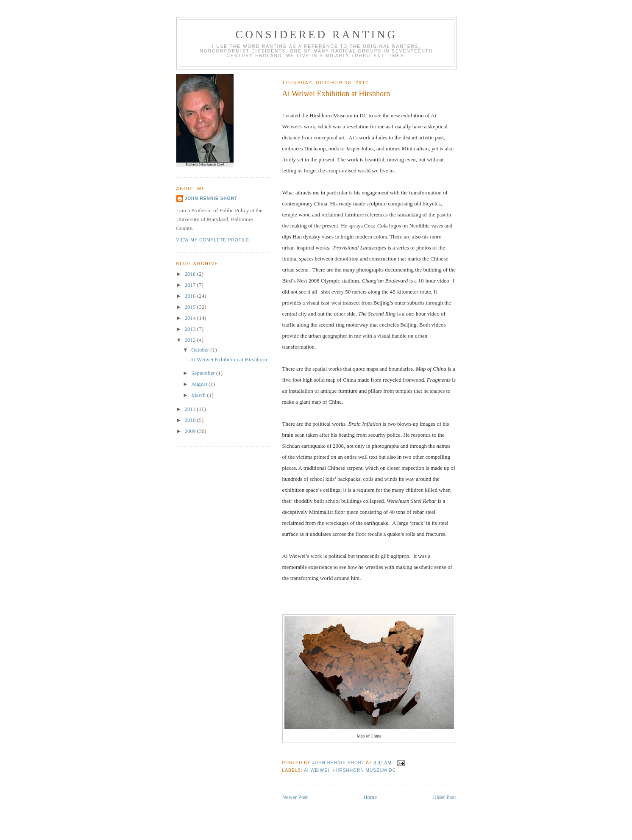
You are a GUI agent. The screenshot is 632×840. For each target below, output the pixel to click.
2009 (191, 431)
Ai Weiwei (317, 770)
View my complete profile (213, 240)
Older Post (444, 797)
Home (370, 797)
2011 (191, 409)
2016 (191, 296)
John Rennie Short (211, 198)
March (199, 395)
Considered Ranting (317, 35)
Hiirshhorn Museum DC (364, 770)
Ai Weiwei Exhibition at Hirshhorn (228, 359)
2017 (191, 285)
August (200, 384)
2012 (191, 340)
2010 (191, 420)
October (201, 350)
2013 (191, 329)
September (204, 373)
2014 (191, 318)
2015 (191, 307)
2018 (191, 274)
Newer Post (295, 797)
